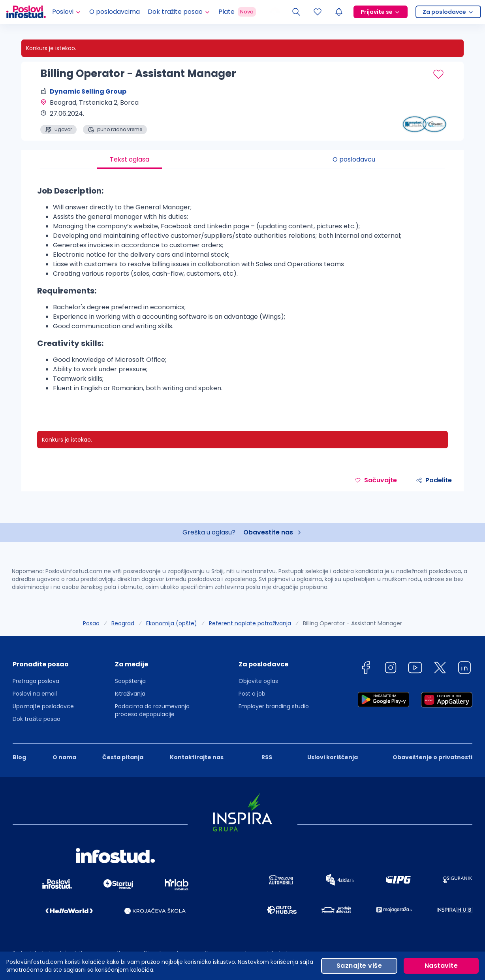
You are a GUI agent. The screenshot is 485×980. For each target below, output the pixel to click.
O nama (64, 757)
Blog (19, 757)
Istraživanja (130, 694)
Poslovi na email (35, 694)
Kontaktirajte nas (197, 757)
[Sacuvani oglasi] (318, 12)
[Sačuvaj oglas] (438, 74)
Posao (91, 623)
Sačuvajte (376, 480)
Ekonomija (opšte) (172, 623)
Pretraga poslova (36, 681)
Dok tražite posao (37, 719)
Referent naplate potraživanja (250, 623)
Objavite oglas (258, 681)
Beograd (123, 623)
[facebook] (366, 669)
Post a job (252, 694)
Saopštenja (130, 681)
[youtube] (415, 669)
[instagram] (391, 669)
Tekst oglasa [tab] (130, 159)
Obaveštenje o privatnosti (432, 757)
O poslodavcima (115, 12)
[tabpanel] (242, 292)
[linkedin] (464, 669)
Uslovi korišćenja (333, 757)
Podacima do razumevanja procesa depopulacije (152, 710)
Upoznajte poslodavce (43, 706)
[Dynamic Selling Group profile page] (424, 115)
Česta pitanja (123, 757)
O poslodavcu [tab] (354, 159)
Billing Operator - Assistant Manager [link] (352, 623)
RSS (267, 757)
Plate (237, 12)
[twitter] (440, 669)
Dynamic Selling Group (88, 91)
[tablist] (242, 160)
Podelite (434, 480)
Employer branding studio (274, 706)
